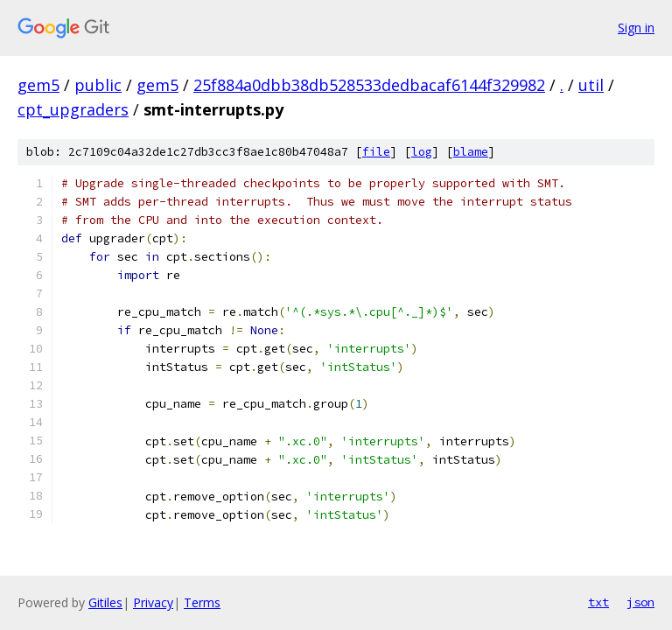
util (591, 85)
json (640, 602)
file (376, 152)
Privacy (153, 602)
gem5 (38, 85)
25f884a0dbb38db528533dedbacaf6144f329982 (369, 85)
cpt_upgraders (73, 109)
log (422, 152)
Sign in (636, 28)
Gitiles (105, 602)
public (98, 85)
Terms (202, 602)
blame (471, 152)
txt (598, 602)
